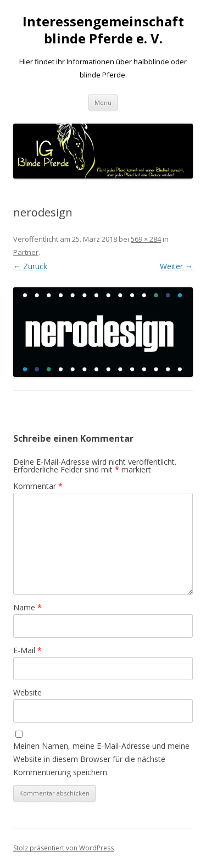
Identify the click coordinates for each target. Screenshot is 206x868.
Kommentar (38, 486)
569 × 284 (146, 239)
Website (27, 692)
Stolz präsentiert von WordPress (63, 848)
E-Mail (27, 650)
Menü (103, 102)
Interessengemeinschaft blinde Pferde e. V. (103, 30)
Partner (26, 252)
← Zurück (30, 266)
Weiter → (176, 266)
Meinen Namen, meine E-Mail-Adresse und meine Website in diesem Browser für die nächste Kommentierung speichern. (101, 759)
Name (27, 607)
